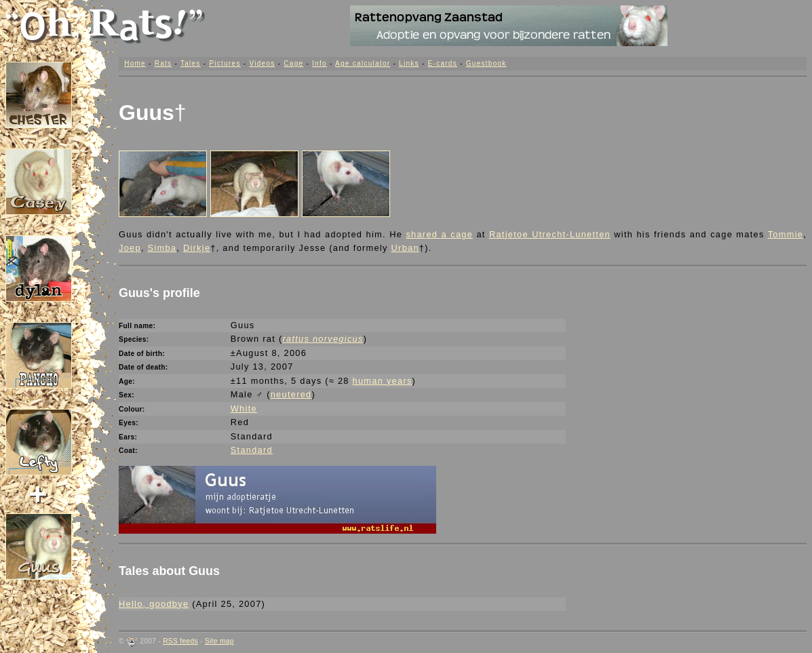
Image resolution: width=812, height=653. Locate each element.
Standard (252, 450)
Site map (219, 641)
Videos (262, 63)
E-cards (443, 63)
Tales (191, 63)
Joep (130, 248)
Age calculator (363, 63)
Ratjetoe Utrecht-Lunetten (550, 234)
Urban (405, 248)
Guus (147, 113)
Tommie (786, 234)
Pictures (225, 63)
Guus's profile (159, 293)
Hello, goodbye (154, 604)
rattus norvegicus (323, 339)
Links (409, 63)
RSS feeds (180, 641)
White (244, 409)
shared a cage (439, 234)
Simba (162, 248)
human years (383, 381)
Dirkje (197, 248)
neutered (291, 394)
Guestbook (486, 63)
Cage (293, 63)
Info (320, 63)
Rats (163, 63)
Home (135, 63)
